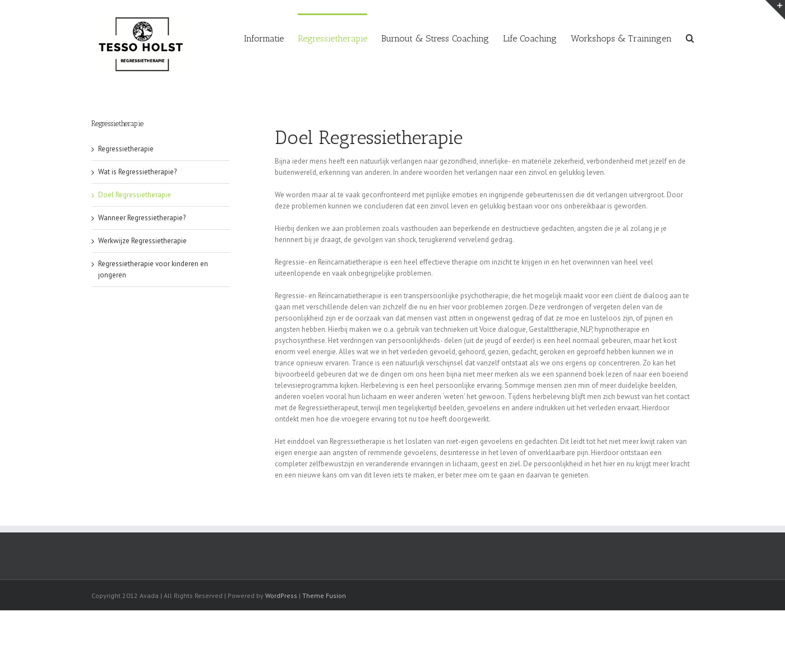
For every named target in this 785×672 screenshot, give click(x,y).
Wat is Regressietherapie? (137, 172)
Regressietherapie (126, 149)
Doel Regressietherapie (135, 195)
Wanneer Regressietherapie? (142, 218)
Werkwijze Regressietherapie (142, 241)
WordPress (281, 595)
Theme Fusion (324, 595)
